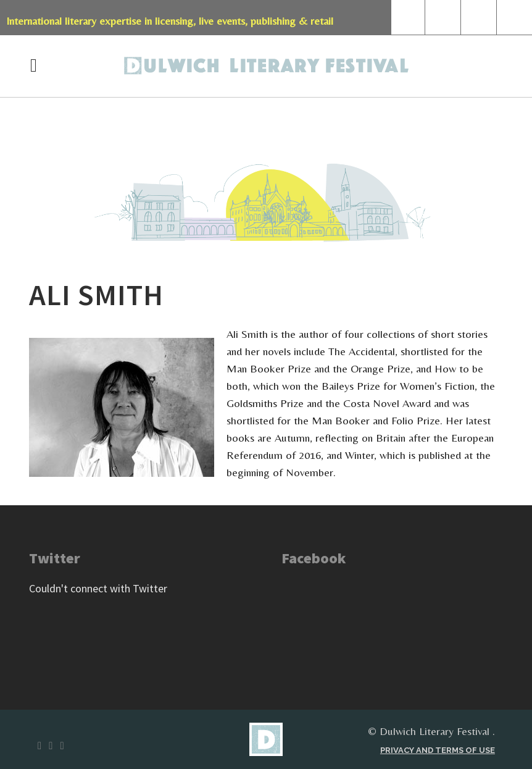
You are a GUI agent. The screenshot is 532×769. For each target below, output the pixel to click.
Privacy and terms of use (438, 750)
